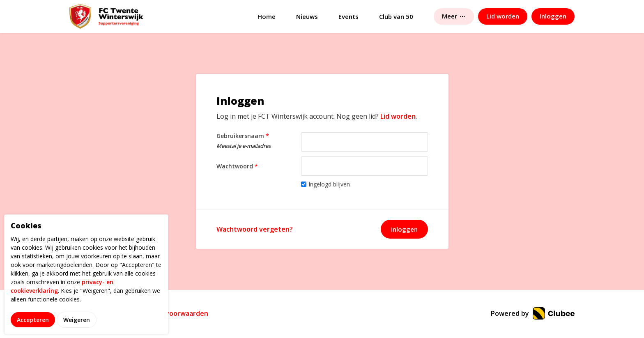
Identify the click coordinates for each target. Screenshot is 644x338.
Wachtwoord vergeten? (255, 229)
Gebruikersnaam (257, 142)
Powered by (533, 313)
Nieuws (307, 16)
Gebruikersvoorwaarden (169, 313)
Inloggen (404, 229)
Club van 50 (396, 16)
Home (267, 16)
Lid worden (398, 116)
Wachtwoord (237, 166)
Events (348, 16)
